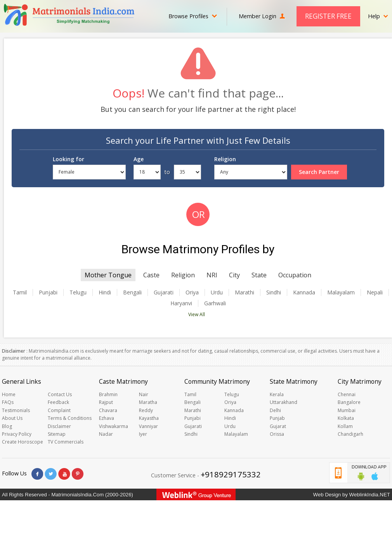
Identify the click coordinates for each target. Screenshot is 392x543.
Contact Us (60, 394)
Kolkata (346, 418)
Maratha (148, 402)
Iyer (143, 434)
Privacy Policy (17, 434)
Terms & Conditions (70, 418)
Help (378, 16)
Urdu (217, 292)
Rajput (106, 402)
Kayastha (149, 418)
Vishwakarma (114, 426)
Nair (144, 394)
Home (9, 394)
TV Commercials (66, 442)
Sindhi (274, 292)
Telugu (78, 292)
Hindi (105, 292)
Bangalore (349, 402)
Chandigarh (350, 434)
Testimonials (16, 410)
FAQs (8, 402)
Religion (225, 159)
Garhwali (215, 303)
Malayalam (341, 292)
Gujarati (164, 292)
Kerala (277, 394)
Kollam (345, 426)
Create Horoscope (23, 442)
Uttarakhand (284, 402)
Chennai (347, 394)
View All (197, 314)
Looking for (69, 159)
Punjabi (48, 292)
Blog (7, 426)
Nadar (106, 434)
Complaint (59, 410)
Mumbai (347, 410)
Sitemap (57, 434)
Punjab (277, 418)
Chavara (108, 410)
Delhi (275, 410)
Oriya (192, 292)
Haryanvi (181, 303)
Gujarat (278, 426)
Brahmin (108, 394)
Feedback (58, 402)
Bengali (132, 292)
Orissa (277, 434)
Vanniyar (148, 426)
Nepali (375, 292)
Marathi (245, 292)
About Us (12, 418)
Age (139, 159)
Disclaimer (59, 426)
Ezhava (107, 418)
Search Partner (319, 172)
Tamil (20, 292)
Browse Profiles (193, 16)
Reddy (146, 410)
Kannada (304, 292)
